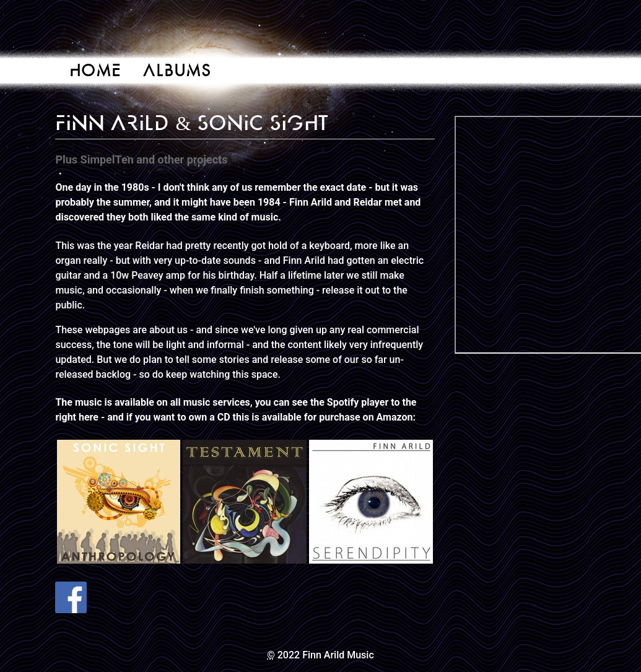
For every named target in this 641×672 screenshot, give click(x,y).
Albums (177, 70)
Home (95, 70)
